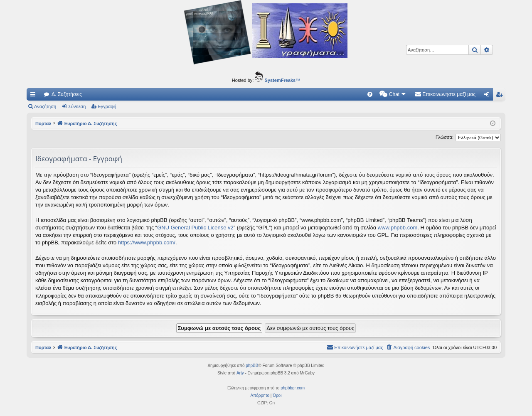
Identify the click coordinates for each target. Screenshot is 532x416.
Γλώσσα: (445, 137)
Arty (240, 373)
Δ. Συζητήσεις (67, 94)
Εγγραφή (107, 106)
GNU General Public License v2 (195, 228)
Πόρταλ (43, 123)
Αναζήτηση (45, 106)
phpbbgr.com (293, 388)
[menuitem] (370, 94)
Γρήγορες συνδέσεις (34, 96)
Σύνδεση (77, 106)
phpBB (252, 366)
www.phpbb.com (398, 228)
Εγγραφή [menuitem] (501, 96)
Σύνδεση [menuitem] (489, 96)
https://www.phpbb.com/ (147, 242)
